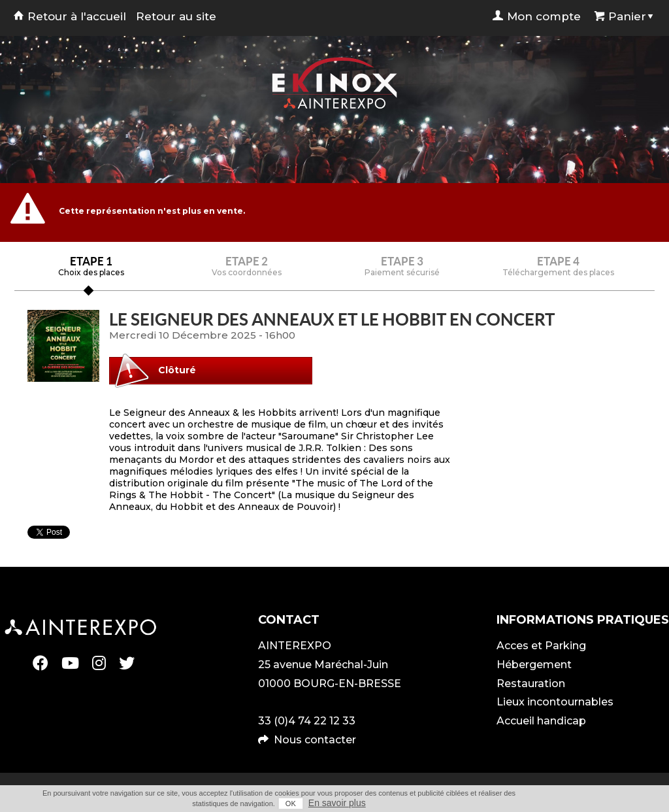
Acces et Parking (541, 646)
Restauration (531, 684)
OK (291, 804)
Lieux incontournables (555, 702)
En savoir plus (337, 803)
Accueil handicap (541, 721)
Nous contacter (315, 740)
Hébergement (534, 665)
